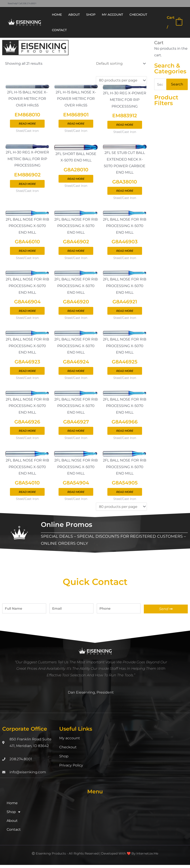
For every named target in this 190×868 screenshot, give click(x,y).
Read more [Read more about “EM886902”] (27, 185)
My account (70, 741)
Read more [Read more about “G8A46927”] (76, 433)
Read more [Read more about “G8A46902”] (76, 252)
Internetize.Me (147, 857)
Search (177, 84)
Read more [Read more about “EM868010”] (27, 124)
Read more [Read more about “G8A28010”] (76, 180)
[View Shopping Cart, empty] (174, 22)
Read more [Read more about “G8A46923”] (27, 373)
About (12, 824)
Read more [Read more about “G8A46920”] (76, 313)
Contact (14, 833)
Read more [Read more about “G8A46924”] (76, 373)
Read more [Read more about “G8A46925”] (125, 373)
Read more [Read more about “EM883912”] (125, 125)
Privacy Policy (71, 768)
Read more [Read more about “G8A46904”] (27, 313)
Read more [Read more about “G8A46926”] (27, 433)
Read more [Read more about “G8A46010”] (27, 252)
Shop (64, 759)
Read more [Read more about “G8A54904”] (76, 495)
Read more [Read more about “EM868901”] (76, 124)
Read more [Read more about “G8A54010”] (27, 495)
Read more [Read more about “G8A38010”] (125, 192)
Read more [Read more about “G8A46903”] (125, 252)
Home (12, 806)
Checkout (68, 750)
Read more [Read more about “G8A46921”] (125, 313)
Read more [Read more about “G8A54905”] (125, 495)
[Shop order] (120, 63)
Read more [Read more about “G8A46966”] (125, 433)
